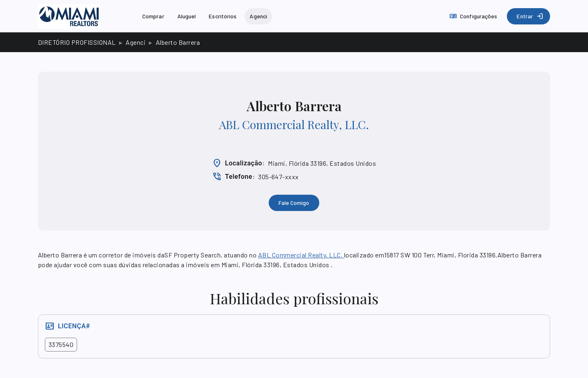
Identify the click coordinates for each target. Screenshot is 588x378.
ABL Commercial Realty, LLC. (294, 124)
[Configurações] (474, 16)
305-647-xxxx (279, 177)
